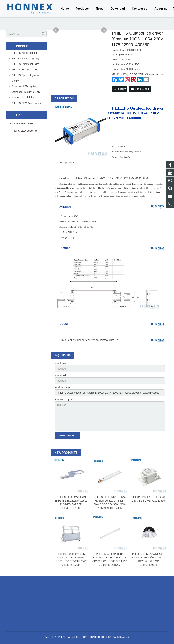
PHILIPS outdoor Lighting (25, 58)
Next (104, 30)
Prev (56, 30)
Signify (15, 81)
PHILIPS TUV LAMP (22, 123)
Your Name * (61, 363)
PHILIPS (122, 74)
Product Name (62, 387)
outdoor (160, 74)
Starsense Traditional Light (26, 92)
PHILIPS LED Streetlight (24, 131)
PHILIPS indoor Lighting (24, 53)
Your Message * (63, 400)
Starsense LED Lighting (24, 86)
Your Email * (61, 375)
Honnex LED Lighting (23, 97)
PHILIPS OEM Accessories (26, 103)
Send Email (140, 89)
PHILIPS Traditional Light (25, 64)
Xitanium (150, 74)
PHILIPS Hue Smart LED (25, 70)
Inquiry (120, 89)
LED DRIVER (136, 74)
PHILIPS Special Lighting (25, 75)
